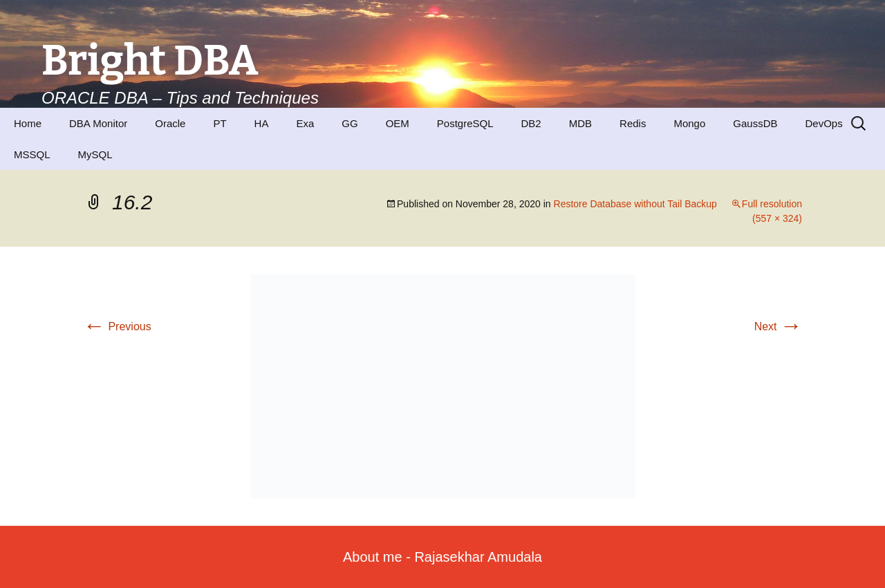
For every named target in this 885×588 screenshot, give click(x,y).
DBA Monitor (98, 123)
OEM (398, 123)
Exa (305, 123)
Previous (117, 326)
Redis (633, 123)
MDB (580, 123)
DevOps (823, 123)
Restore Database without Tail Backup (635, 204)
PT (220, 123)
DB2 (531, 123)
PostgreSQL (465, 123)
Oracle (170, 123)
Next (778, 326)
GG (350, 123)
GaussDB (755, 123)
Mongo (689, 123)
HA (262, 123)
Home (28, 123)
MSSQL (32, 154)
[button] (443, 386)
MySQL (95, 154)
